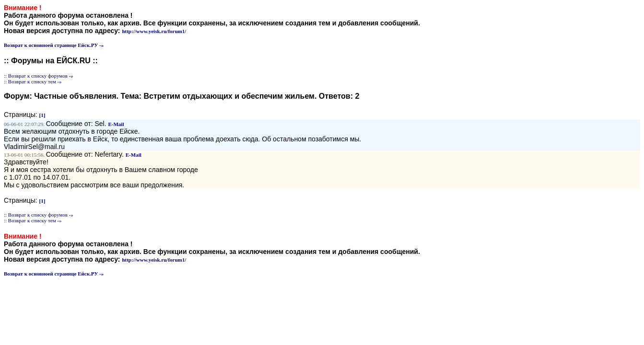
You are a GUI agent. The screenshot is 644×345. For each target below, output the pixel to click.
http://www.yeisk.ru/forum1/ (154, 31)
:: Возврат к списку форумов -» (39, 76)
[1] (42, 115)
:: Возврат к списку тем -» (33, 81)
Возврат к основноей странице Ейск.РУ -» (54, 45)
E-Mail (116, 124)
